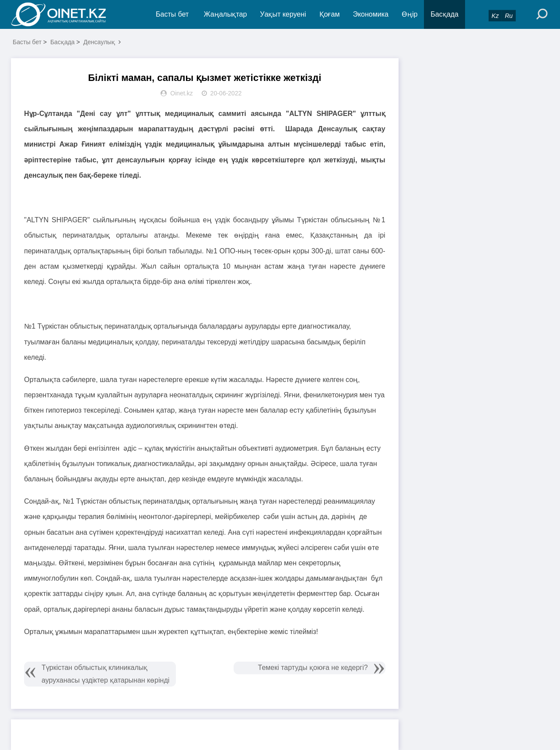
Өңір (409, 14)
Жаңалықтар (226, 14)
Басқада (444, 14)
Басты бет (172, 14)
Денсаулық (100, 42)
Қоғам (330, 14)
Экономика (371, 14)
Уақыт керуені (283, 14)
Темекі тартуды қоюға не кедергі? (313, 668)
